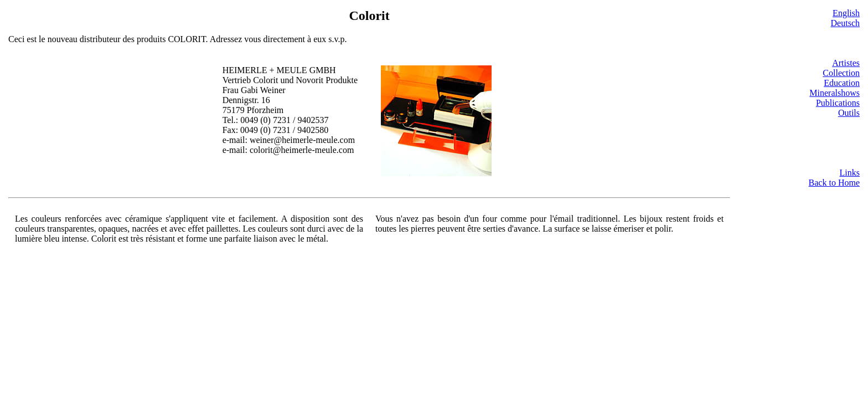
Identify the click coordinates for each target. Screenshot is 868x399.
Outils (849, 113)
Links (850, 173)
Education (842, 83)
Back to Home (834, 183)
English (846, 13)
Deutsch (845, 23)
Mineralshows (835, 93)
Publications (838, 103)
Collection (841, 73)
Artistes (846, 63)
